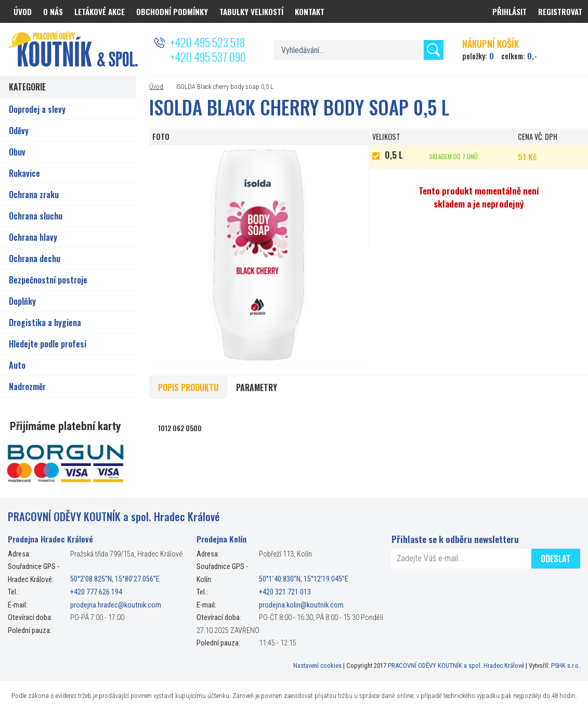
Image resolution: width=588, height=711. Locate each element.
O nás (53, 11)
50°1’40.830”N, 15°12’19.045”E (304, 580)
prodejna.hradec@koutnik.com (116, 605)
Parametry (257, 387)
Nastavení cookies (317, 665)
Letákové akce (100, 11)
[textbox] (358, 50)
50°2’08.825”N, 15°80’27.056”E (115, 580)
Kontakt (310, 11)
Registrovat (560, 11)
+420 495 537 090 (208, 57)
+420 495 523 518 (207, 42)
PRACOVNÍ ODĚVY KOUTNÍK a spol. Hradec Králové (456, 665)
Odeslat (556, 559)
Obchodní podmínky (172, 11)
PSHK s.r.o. (566, 665)
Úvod (156, 87)
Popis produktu (188, 387)
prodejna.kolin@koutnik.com (301, 605)
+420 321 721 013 (285, 592)
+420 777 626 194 (96, 592)
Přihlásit (509, 11)
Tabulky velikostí (251, 11)
